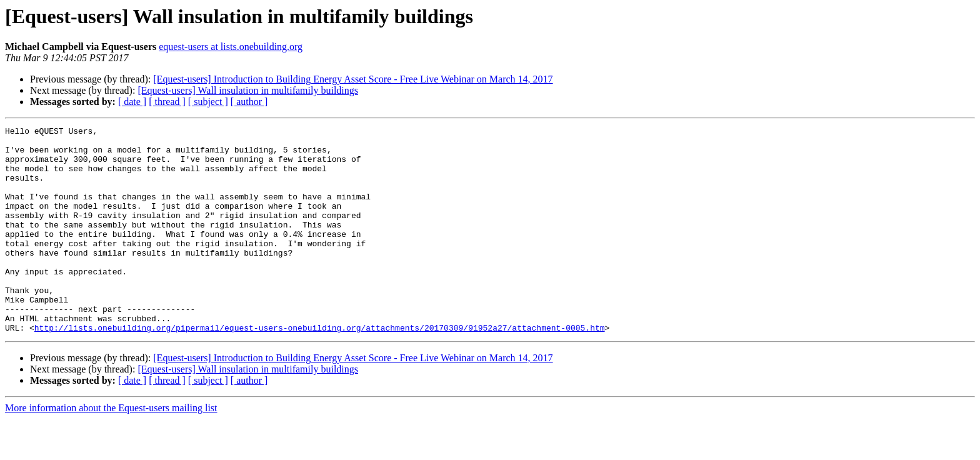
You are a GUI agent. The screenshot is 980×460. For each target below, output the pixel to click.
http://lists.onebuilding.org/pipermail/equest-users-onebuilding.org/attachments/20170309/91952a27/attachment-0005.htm (320, 369)
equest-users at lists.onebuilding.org (231, 47)
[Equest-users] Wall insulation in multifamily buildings (248, 90)
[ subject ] (208, 102)
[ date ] (132, 102)
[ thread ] (167, 102)
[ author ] (249, 102)
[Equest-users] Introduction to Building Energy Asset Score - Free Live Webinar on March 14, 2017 (353, 79)
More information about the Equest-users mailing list (111, 449)
